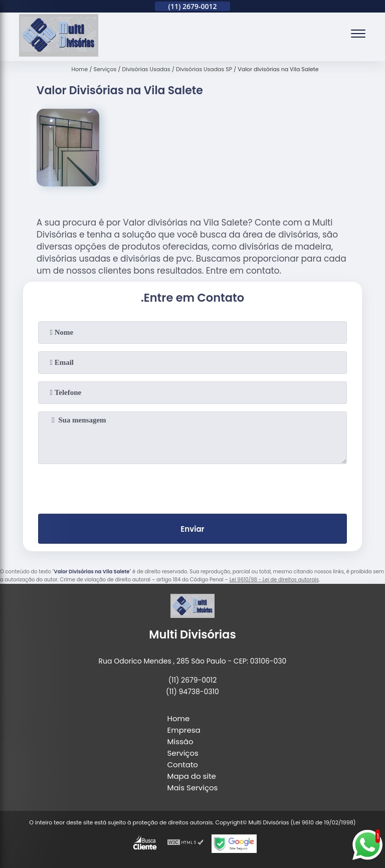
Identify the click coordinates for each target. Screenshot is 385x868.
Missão (180, 741)
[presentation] (192, 487)
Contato (183, 765)
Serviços (183, 753)
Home (179, 718)
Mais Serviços (193, 788)
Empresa (184, 730)
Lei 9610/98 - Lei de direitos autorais (274, 580)
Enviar (192, 529)
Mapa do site (192, 776)
